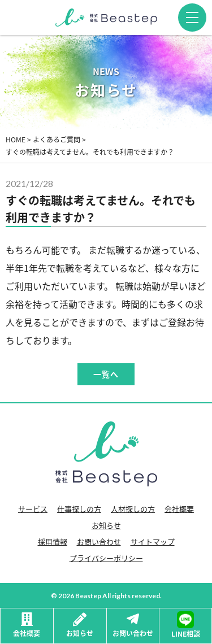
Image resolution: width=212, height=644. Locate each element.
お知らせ (106, 525)
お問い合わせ (99, 541)
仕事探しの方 (79, 509)
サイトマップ (153, 541)
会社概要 (179, 509)
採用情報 (53, 541)
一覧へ (106, 374)
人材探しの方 (133, 509)
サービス (33, 509)
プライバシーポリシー (106, 558)
